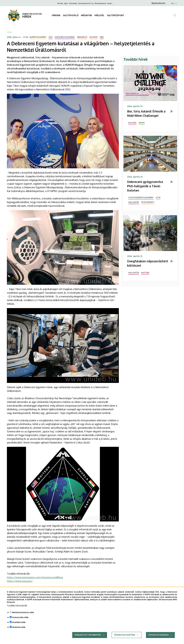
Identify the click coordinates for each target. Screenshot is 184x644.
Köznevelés (73, 3)
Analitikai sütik (19, 624)
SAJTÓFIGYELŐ (71, 15)
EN (176, 3)
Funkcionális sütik (20, 620)
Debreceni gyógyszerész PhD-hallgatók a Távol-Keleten (145, 186)
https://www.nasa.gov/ (20, 581)
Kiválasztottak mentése (88, 637)
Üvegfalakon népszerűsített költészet (148, 263)
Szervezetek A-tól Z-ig (86, 3)
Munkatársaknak (100, 3)
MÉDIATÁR (86, 15)
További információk (17, 608)
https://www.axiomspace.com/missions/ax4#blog (35, 577)
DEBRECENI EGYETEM (32, 14)
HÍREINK (56, 15)
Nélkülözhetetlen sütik (23, 615)
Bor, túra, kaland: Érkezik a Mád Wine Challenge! (146, 113)
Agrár (66, 3)
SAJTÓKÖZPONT (116, 15)
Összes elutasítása (125, 637)
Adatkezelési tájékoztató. (146, 602)
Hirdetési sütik (19, 629)
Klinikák (60, 3)
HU (172, 3)
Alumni (110, 3)
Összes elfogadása (159, 637)
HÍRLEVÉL (99, 15)
